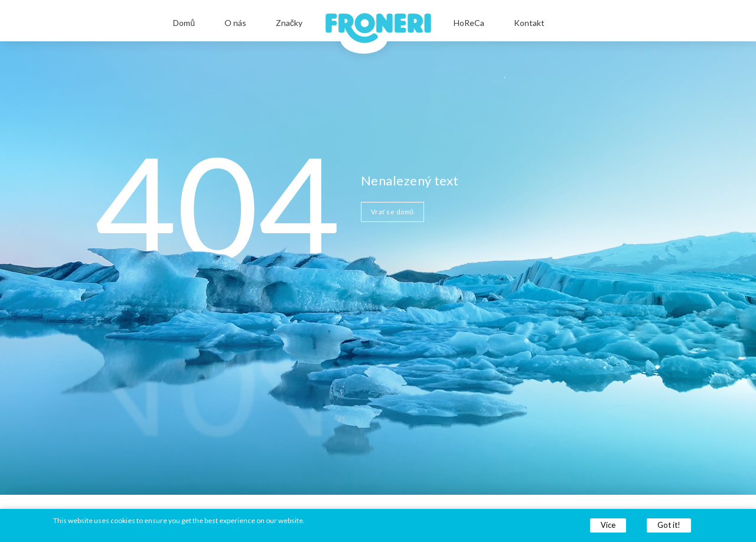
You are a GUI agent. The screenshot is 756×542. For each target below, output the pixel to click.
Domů (184, 23)
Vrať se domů (392, 212)
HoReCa (469, 23)
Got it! (669, 525)
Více (608, 525)
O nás (235, 23)
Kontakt (529, 23)
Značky (289, 23)
